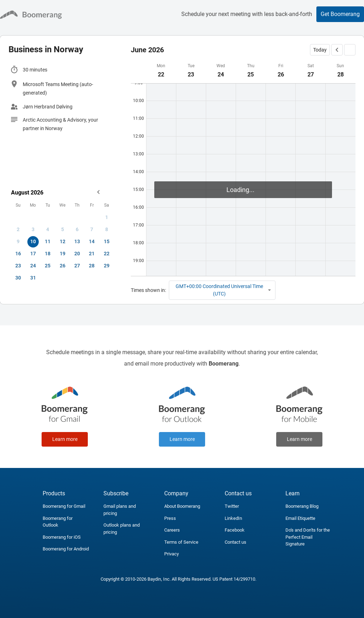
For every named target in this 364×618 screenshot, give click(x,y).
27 (77, 266)
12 (63, 241)
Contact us (235, 542)
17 (33, 254)
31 (33, 278)
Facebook (235, 530)
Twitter (232, 506)
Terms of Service (181, 542)
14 (92, 241)
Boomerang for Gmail (64, 506)
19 (63, 254)
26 (63, 266)
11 (48, 241)
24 (33, 266)
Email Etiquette (300, 518)
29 (107, 266)
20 (77, 254)
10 (33, 241)
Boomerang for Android (66, 549)
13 (77, 241)
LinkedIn (233, 518)
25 (48, 266)
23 (18, 266)
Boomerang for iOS (62, 537)
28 (92, 266)
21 (92, 254)
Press (170, 518)
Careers (172, 530)
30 (18, 278)
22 (107, 254)
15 (107, 241)
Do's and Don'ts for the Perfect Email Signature (308, 537)
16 (18, 254)
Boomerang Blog (302, 506)
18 (48, 254)
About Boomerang (182, 506)
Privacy (172, 554)
